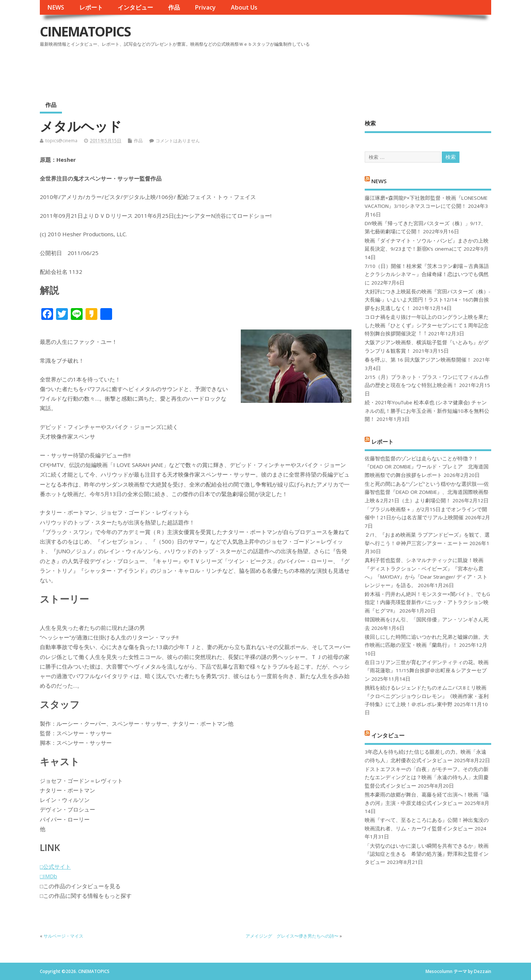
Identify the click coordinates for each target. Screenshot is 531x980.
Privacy (205, 7)
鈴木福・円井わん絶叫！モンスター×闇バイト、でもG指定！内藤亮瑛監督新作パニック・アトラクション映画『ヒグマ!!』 (427, 602)
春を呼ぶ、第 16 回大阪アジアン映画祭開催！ (418, 360)
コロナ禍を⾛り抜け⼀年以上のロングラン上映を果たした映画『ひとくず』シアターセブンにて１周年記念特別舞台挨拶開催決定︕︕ (427, 325)
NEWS (56, 7)
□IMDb (48, 876)
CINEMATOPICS (85, 32)
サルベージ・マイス (63, 936)
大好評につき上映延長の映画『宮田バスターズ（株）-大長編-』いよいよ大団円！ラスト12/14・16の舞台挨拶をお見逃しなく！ (427, 300)
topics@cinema (61, 141)
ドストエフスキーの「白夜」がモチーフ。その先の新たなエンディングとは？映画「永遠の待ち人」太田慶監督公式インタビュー (427, 777)
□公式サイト (55, 866)
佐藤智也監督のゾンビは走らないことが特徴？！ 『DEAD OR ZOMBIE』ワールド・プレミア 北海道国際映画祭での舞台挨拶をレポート (427, 467)
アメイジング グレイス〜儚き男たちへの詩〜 (292, 936)
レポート (91, 7)
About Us (244, 7)
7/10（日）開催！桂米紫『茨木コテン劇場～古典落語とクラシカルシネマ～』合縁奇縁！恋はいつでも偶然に (427, 274)
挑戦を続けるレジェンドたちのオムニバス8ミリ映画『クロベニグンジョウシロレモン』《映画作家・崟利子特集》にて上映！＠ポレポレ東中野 (427, 696)
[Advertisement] (351, 70)
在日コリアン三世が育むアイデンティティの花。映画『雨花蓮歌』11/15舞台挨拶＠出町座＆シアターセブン (427, 671)
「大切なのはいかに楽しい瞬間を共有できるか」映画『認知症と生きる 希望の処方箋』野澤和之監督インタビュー (427, 854)
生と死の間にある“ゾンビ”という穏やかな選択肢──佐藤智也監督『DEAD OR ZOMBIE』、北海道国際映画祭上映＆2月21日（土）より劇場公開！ (427, 492)
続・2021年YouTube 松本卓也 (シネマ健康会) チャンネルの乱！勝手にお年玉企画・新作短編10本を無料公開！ (427, 411)
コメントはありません (178, 141)
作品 (174, 7)
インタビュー (135, 7)
